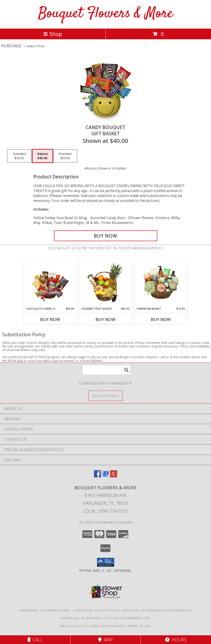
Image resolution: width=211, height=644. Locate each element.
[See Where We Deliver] (105, 396)
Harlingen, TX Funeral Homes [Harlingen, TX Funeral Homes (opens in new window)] (45, 610)
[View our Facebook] (97, 476)
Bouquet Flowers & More (106, 14)
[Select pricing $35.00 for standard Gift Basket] (19, 156)
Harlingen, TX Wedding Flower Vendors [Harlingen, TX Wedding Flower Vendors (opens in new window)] (157, 610)
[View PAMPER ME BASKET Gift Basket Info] (161, 283)
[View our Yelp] (114, 476)
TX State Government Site (127, 618)
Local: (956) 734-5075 (105, 511)
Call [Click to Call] (35, 640)
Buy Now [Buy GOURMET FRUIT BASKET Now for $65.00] (105, 319)
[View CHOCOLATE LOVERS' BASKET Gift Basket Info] (50, 283)
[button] (106, 562)
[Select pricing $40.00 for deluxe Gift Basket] (42, 156)
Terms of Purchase (107, 626)
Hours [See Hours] (176, 640)
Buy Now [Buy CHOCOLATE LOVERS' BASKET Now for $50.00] (50, 319)
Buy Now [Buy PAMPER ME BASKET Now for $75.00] (161, 319)
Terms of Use (139, 626)
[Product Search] (106, 370)
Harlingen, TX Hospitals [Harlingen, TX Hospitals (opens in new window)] (96, 610)
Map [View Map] (105, 640)
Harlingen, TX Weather (81, 618)
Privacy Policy (73, 626)
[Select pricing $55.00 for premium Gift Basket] (65, 156)
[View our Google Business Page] (105, 476)
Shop (53, 34)
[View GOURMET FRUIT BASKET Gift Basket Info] (106, 283)
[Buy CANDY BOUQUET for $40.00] (106, 236)
